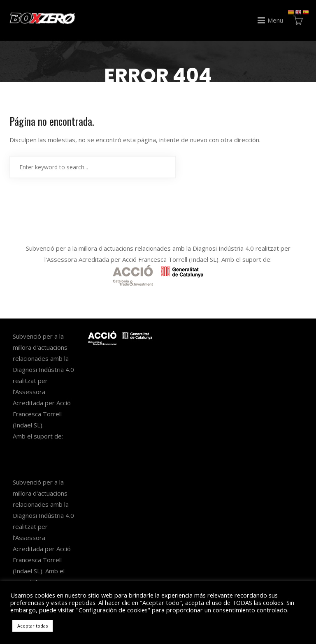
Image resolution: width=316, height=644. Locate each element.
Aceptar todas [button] (33, 626)
